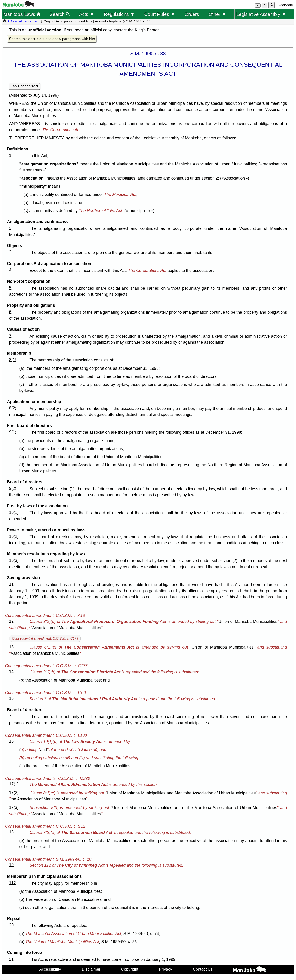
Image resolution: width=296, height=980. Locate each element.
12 (11, 621)
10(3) (14, 560)
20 (11, 925)
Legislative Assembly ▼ (261, 14)
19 (11, 865)
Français (286, 5)
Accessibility (50, 969)
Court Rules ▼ (160, 14)
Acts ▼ (87, 14)
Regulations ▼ (119, 14)
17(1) (14, 784)
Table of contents (25, 86)
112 (12, 883)
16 (11, 741)
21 (11, 959)
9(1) (13, 432)
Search (60, 14)
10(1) (14, 512)
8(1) (13, 360)
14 (11, 672)
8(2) (13, 408)
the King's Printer (143, 30)
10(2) (14, 536)
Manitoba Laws (22, 14)
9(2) (13, 488)
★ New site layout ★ (22, 21)
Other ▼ (217, 14)
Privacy (166, 969)
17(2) (14, 793)
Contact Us (203, 969)
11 (11, 584)
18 (11, 832)
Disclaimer (91, 969)
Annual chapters (108, 21)
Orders (192, 14)
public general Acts (78, 21)
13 (11, 647)
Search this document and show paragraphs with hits (52, 39)
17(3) (14, 807)
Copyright (130, 969)
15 (11, 698)
